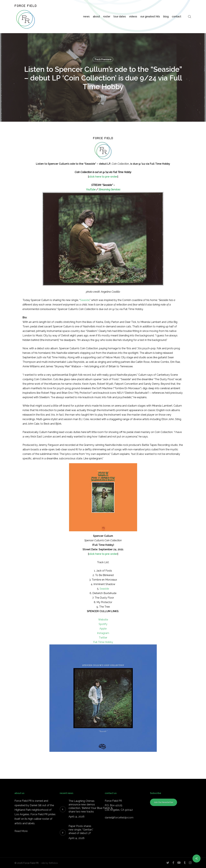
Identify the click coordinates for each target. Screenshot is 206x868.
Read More (21, 831)
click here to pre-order (103, 177)
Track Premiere (103, 59)
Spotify (103, 624)
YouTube (91, 190)
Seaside (85, 300)
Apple (103, 629)
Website (103, 620)
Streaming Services (109, 190)
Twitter (103, 638)
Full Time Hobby (103, 642)
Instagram (103, 633)
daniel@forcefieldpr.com (119, 818)
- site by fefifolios (49, 863)
